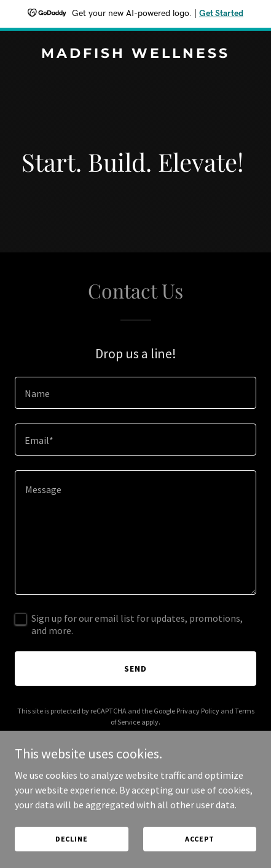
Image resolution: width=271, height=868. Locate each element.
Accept (200, 839)
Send (135, 669)
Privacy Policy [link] (198, 711)
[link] (135, 54)
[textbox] (135, 393)
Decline (72, 839)
